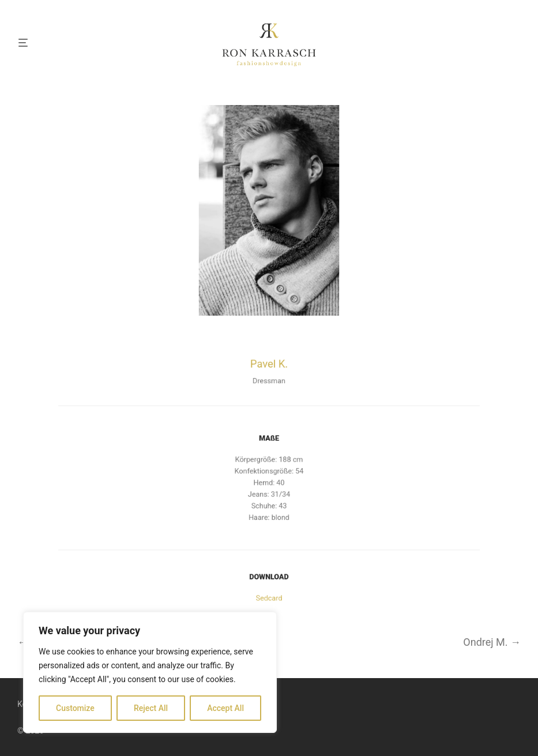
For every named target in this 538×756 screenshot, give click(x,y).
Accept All (225, 708)
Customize (75, 708)
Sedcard (269, 596)
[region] (150, 672)
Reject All (151, 708)
